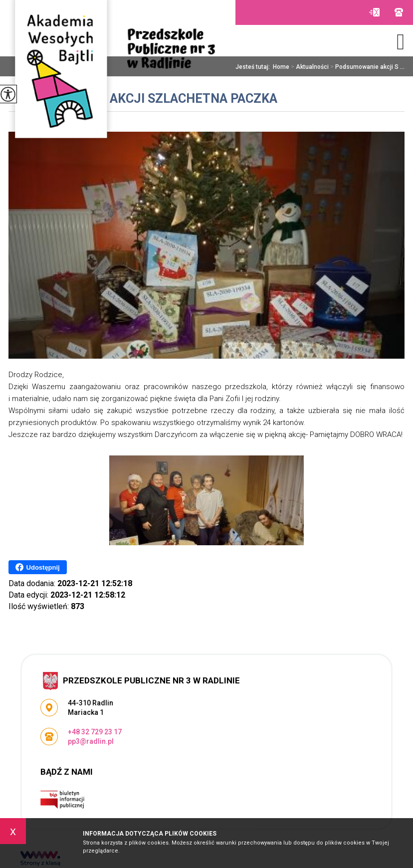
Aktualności (309, 67)
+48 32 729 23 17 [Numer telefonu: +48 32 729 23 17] (95, 732)
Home (281, 67)
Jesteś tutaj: (254, 67)
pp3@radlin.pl (374, 12)
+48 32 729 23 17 (399, 12)
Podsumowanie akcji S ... (367, 67)
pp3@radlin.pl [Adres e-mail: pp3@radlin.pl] (91, 741)
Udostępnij (38, 567)
